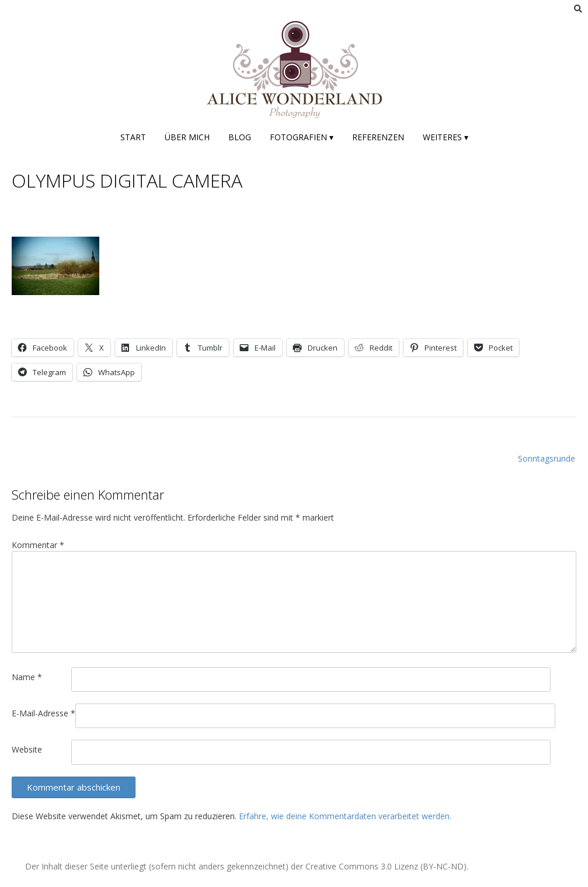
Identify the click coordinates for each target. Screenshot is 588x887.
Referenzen (378, 137)
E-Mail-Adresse (44, 713)
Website (27, 749)
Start (133, 137)
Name (27, 677)
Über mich (187, 137)
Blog (240, 137)
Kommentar (38, 545)
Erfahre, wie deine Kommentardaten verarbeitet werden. (345, 816)
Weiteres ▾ (446, 137)
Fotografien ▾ (302, 137)
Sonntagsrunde (547, 458)
